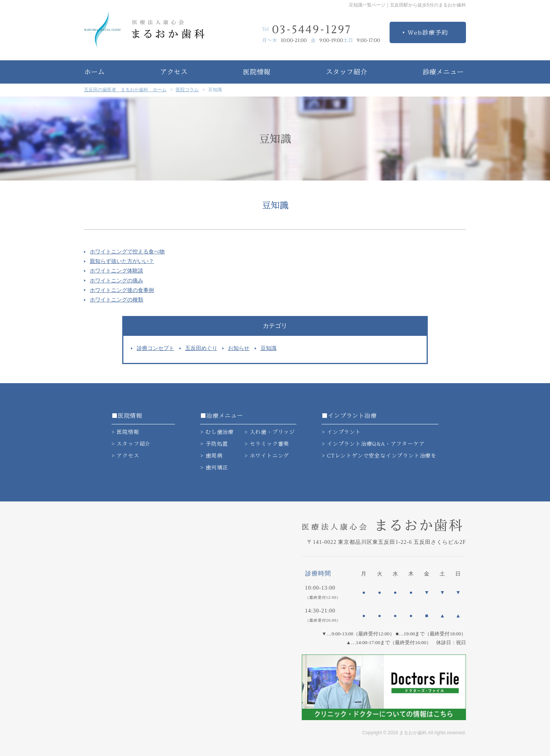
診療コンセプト (155, 348)
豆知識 (269, 348)
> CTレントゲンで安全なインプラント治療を (379, 456)
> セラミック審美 (267, 444)
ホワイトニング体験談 (116, 271)
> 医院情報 (125, 432)
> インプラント (341, 432)
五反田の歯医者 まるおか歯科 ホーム (125, 90)
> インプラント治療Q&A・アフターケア (373, 444)
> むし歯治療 (217, 432)
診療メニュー (443, 72)
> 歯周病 (211, 456)
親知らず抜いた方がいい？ (122, 261)
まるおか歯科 (383, 525)
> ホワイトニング (267, 456)
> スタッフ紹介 (131, 444)
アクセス (174, 72)
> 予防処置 (214, 444)
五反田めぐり (201, 348)
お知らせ (239, 348)
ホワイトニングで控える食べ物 (127, 252)
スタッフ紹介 (346, 72)
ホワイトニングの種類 (116, 300)
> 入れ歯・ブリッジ (270, 432)
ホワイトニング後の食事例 (122, 290)
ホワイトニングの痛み (116, 281)
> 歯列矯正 (214, 467)
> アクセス (125, 456)
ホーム (94, 72)
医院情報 (257, 72)
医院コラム (187, 90)
